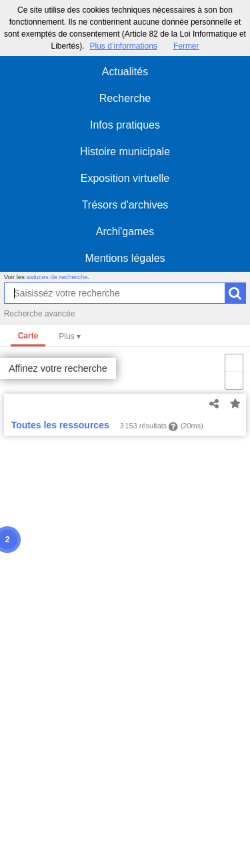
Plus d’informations (123, 46)
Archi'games (125, 231)
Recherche (125, 98)
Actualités (125, 72)
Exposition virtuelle (125, 178)
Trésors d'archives (125, 205)
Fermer (186, 46)
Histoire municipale (125, 152)
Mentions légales (125, 258)
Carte (28, 336)
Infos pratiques (125, 125)
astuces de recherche (57, 277)
